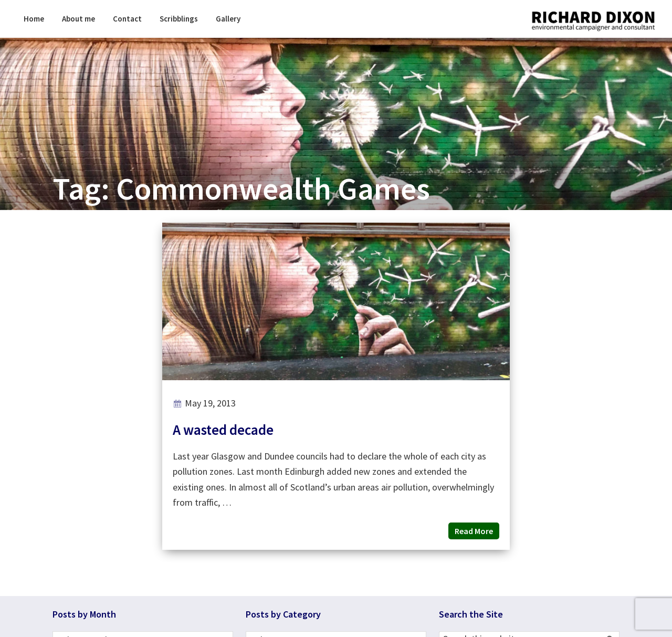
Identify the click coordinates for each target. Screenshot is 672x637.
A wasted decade (223, 430)
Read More (474, 531)
